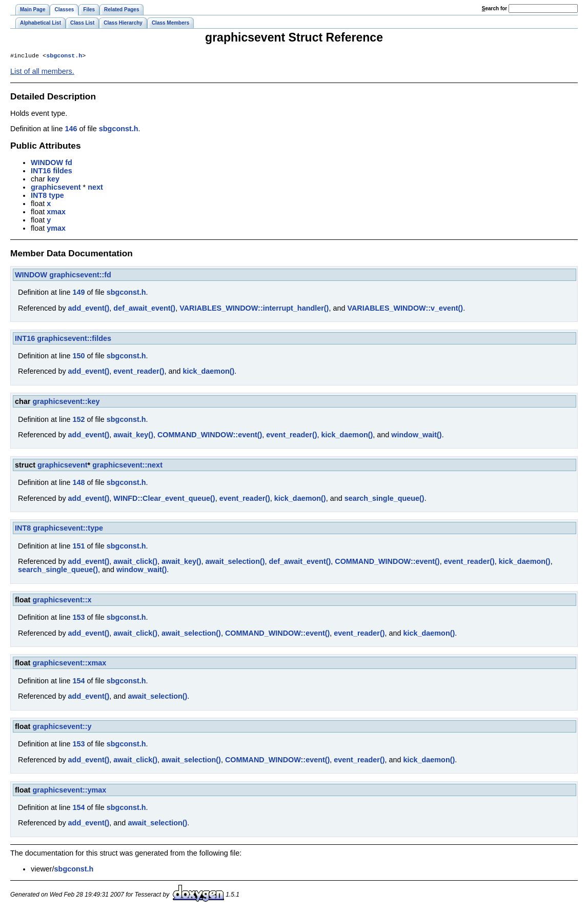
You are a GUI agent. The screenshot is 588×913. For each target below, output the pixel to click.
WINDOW (47, 164)
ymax (56, 229)
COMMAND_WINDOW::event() (210, 436)
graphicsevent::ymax (69, 791)
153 (78, 618)
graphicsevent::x (62, 601)
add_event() (89, 309)
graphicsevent (56, 188)
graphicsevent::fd (80, 276)
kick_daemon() (209, 372)
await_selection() (235, 562)
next (95, 188)
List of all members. (42, 72)
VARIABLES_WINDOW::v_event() (405, 309)
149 (78, 293)
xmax (56, 213)
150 (78, 357)
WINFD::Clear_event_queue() (164, 499)
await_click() (135, 562)
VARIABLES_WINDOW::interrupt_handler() (254, 309)
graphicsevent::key (66, 402)
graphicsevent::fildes (74, 339)
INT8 (39, 196)
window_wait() (416, 436)
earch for (494, 8)
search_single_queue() (384, 499)
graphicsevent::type (68, 529)
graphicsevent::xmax (69, 664)
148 (78, 483)
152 (78, 420)
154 (78, 682)
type (56, 196)
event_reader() (139, 372)
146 (71, 130)
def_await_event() (144, 309)
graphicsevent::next (127, 466)
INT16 (41, 172)
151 (78, 547)
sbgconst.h (64, 56)
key (53, 180)
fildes (63, 172)
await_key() (133, 436)
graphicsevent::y (62, 727)
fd (69, 164)
